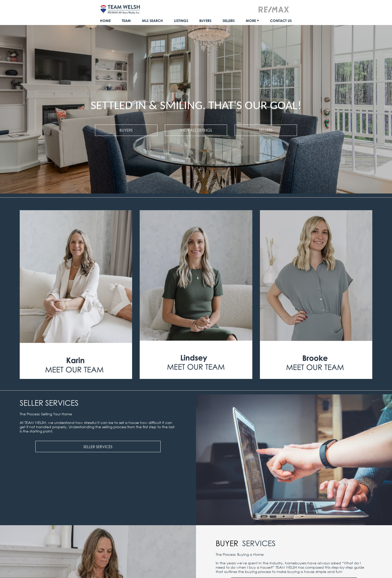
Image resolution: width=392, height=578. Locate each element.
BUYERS (126, 130)
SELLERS (266, 130)
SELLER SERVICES (98, 447)
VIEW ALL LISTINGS (196, 130)
